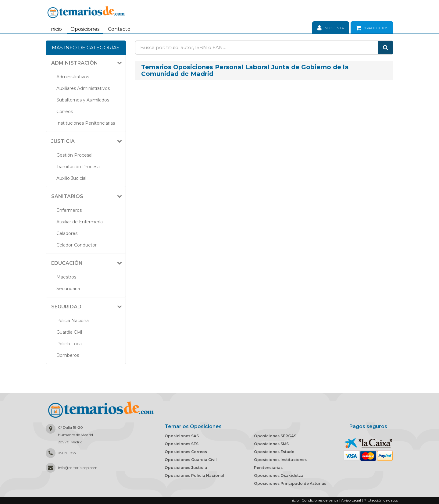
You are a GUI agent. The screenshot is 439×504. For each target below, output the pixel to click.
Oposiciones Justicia (186, 468)
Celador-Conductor (77, 245)
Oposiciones (85, 29)
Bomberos (68, 355)
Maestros (66, 277)
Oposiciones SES (182, 444)
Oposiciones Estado (274, 452)
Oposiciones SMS (271, 444)
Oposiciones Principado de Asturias (290, 483)
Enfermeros (69, 210)
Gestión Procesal (74, 155)
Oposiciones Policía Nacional (194, 476)
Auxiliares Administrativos (83, 88)
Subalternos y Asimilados (83, 100)
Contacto (119, 29)
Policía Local (70, 344)
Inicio (56, 29)
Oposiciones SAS (182, 436)
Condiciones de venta (320, 500)
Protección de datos (381, 500)
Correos (65, 112)
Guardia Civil (69, 332)
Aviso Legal (351, 500)
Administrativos (73, 77)
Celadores (67, 233)
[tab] (86, 63)
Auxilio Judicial (71, 178)
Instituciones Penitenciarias (86, 123)
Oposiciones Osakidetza (279, 476)
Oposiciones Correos (186, 452)
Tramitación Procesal (79, 167)
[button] (88, 63)
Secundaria (68, 289)
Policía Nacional (73, 321)
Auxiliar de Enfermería (80, 222)
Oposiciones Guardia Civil (191, 460)
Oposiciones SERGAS (275, 436)
